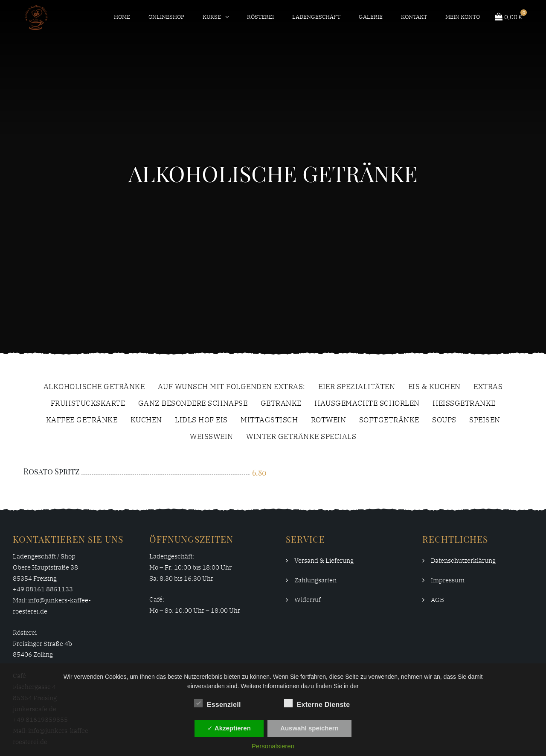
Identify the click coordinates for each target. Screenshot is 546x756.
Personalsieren (273, 746)
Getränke (281, 404)
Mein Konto (463, 17)
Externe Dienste (317, 703)
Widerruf (308, 600)
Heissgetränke (464, 404)
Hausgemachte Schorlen (367, 404)
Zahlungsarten (315, 580)
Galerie (371, 17)
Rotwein (329, 420)
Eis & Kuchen (434, 387)
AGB (437, 600)
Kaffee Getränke (82, 420)
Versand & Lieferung (324, 560)
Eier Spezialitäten (357, 387)
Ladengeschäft (316, 17)
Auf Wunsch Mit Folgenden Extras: (232, 387)
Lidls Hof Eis (201, 420)
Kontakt (414, 17)
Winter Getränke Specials (301, 437)
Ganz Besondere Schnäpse (193, 404)
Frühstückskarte (88, 404)
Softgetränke (389, 420)
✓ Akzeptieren (229, 728)
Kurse (212, 17)
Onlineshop (166, 17)
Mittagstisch (269, 420)
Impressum (448, 580)
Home (122, 17)
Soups (444, 420)
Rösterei (260, 17)
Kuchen (146, 420)
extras (488, 387)
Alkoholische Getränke (94, 387)
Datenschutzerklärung (463, 560)
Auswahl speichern (309, 728)
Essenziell (218, 703)
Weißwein (212, 437)
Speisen (485, 420)
